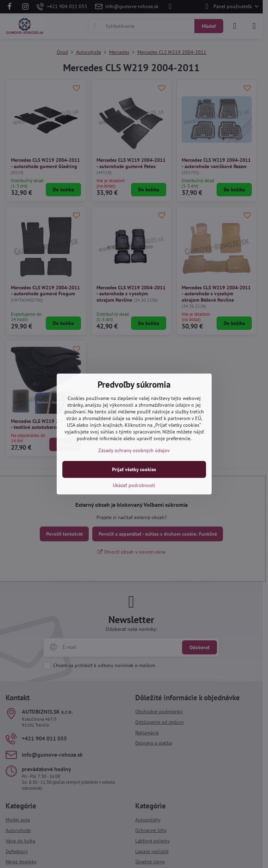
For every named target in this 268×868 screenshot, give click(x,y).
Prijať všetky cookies (134, 469)
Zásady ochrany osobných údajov (134, 450)
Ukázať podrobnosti (134, 485)
